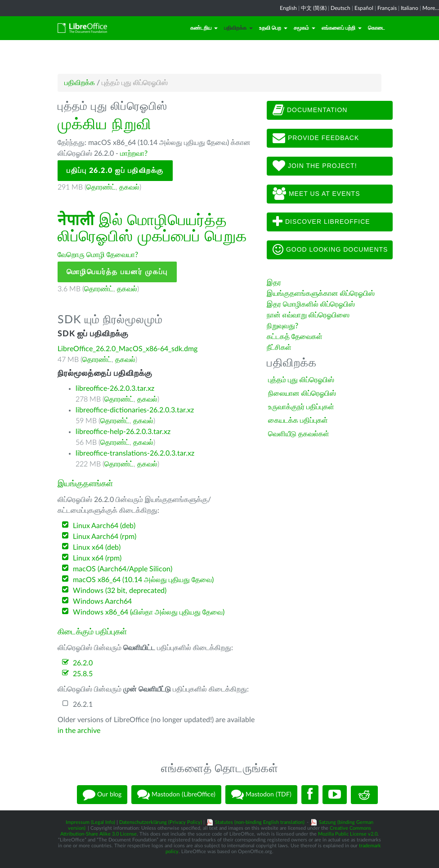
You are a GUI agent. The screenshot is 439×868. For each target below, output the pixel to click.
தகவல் (129, 187)
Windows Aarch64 (102, 601)
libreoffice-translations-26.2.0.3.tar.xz (135, 453)
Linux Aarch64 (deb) (104, 526)
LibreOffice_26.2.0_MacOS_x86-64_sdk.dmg (128, 349)
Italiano (410, 8)
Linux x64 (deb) (97, 547)
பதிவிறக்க (238, 28)
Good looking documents (330, 250)
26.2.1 (83, 705)
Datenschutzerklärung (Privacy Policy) (161, 822)
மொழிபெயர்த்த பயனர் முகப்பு (117, 272)
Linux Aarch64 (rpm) (105, 537)
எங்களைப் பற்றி (342, 28)
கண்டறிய (204, 28)
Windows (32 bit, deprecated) (120, 591)
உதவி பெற (273, 28)
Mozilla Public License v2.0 (348, 834)
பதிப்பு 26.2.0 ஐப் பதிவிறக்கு (115, 171)
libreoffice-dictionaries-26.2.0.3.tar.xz (135, 410)
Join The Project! (315, 166)
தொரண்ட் (101, 187)
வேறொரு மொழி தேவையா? (98, 255)
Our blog (102, 795)
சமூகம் (305, 28)
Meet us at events (316, 194)
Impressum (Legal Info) (90, 822)
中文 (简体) (314, 8)
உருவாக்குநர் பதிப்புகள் (301, 407)
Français (387, 8)
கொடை (376, 28)
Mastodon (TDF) (261, 795)
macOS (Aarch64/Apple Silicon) (123, 569)
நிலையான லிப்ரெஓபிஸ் (302, 393)
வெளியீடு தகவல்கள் (299, 434)
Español (364, 8)
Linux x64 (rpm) (97, 558)
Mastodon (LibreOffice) (176, 795)
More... (431, 8)
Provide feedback (316, 138)
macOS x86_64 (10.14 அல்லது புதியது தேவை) (143, 580)
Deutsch (340, 8)
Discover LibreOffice (321, 222)
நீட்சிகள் (279, 348)
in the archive (79, 731)
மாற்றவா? (134, 154)
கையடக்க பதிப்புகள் (298, 420)
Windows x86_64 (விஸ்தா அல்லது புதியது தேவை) (149, 612)
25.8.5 (83, 674)
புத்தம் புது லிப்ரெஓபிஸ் (301, 380)
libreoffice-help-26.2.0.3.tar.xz (123, 432)
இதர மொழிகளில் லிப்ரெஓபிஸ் (311, 304)
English (288, 8)
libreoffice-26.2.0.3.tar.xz (115, 389)
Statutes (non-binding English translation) (260, 822)
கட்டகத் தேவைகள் (296, 337)
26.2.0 (83, 663)
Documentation (310, 110)
